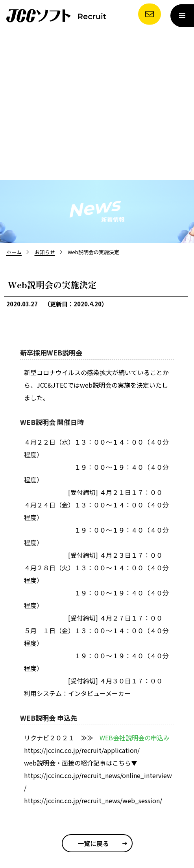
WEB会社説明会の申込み (135, 738)
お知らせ (45, 252)
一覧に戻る (93, 843)
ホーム (14, 252)
